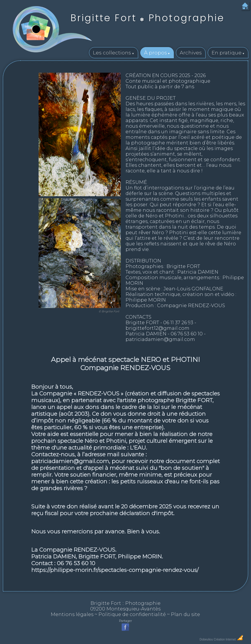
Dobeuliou (206, 639)
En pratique (227, 53)
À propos (156, 53)
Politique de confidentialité (132, 614)
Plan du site (185, 614)
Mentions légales (72, 614)
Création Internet (228, 639)
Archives (191, 53)
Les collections (112, 53)
